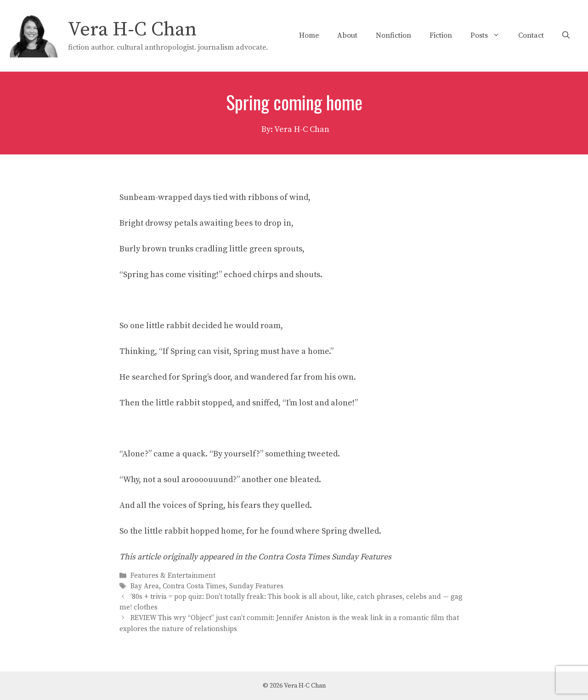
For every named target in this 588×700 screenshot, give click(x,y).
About (347, 35)
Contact (531, 35)
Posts (490, 35)
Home (309, 35)
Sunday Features (256, 586)
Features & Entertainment (173, 576)
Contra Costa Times (194, 586)
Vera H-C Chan (132, 30)
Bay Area (145, 586)
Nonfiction (393, 35)
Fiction (441, 35)
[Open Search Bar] (566, 35)
